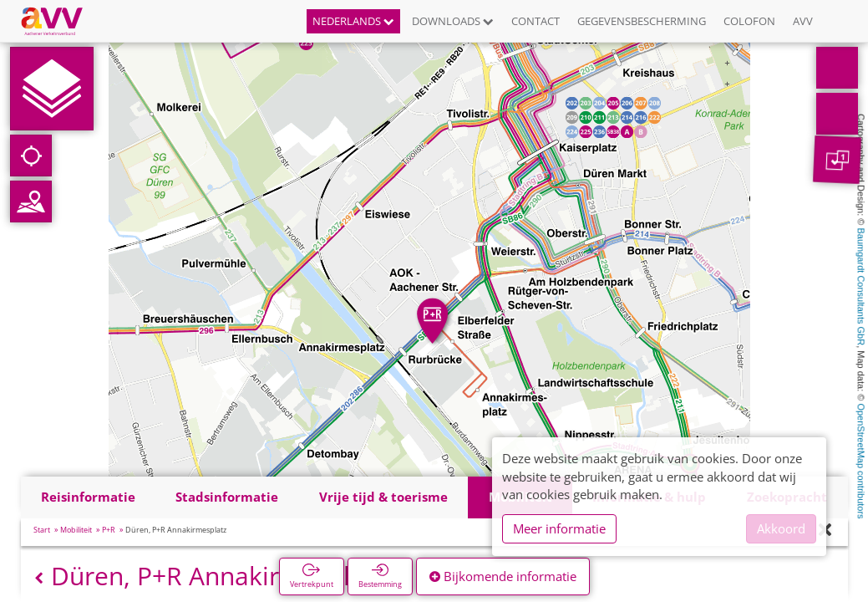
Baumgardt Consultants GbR (861, 287)
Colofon (749, 21)
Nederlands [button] (353, 21)
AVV (803, 21)
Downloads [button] (453, 21)
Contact (536, 21)
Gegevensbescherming (642, 21)
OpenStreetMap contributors (861, 461)
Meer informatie (559, 528)
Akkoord (781, 528)
